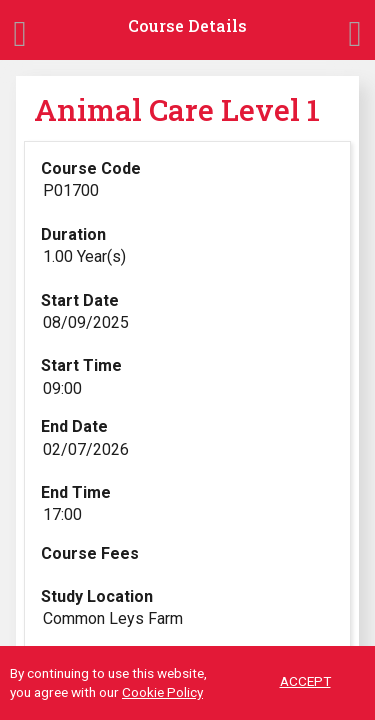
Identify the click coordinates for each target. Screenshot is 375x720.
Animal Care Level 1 (177, 109)
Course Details (187, 25)
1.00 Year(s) (84, 256)
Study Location (97, 596)
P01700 (71, 190)
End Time (76, 492)
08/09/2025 (86, 322)
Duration (73, 234)
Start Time (81, 365)
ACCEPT (305, 683)
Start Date (80, 300)
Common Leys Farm (113, 618)
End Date (74, 426)
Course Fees (90, 553)
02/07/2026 (86, 449)
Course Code (91, 168)
